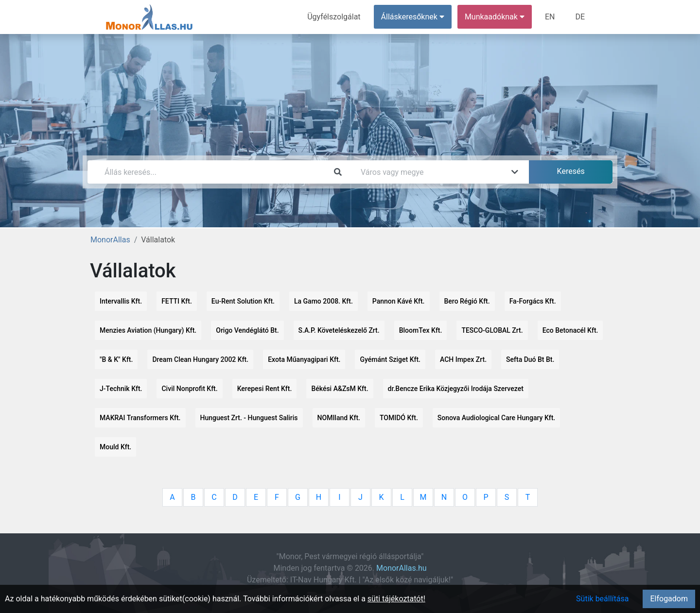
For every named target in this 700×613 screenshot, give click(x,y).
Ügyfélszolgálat (334, 17)
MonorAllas (110, 240)
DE (580, 17)
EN (550, 17)
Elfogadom (669, 599)
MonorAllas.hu (402, 568)
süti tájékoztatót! (396, 599)
